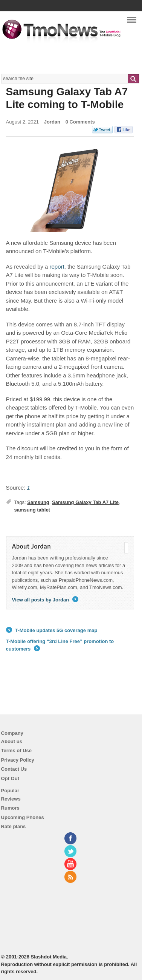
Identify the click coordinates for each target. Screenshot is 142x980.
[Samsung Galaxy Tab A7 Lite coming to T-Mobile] (57, 267)
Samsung (38, 502)
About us (12, 741)
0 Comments (80, 122)
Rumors (10, 808)
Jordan (52, 122)
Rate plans (14, 826)
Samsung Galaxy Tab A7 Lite (85, 502)
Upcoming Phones (23, 817)
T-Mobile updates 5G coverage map (52, 631)
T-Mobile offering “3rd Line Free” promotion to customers (60, 645)
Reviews (11, 799)
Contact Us (14, 769)
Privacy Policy (18, 760)
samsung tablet (32, 510)
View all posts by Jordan (45, 600)
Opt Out (10, 778)
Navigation (132, 22)
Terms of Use (16, 750)
